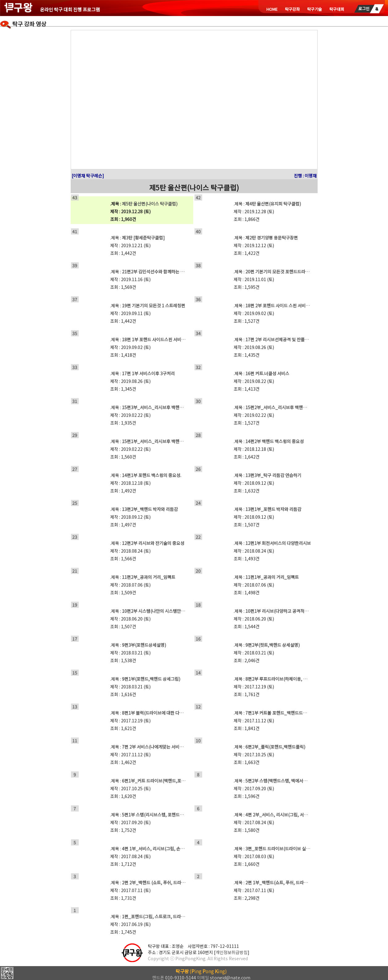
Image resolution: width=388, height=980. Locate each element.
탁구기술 (315, 9)
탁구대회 (337, 9)
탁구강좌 (292, 9)
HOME (272, 9)
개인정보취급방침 (232, 952)
